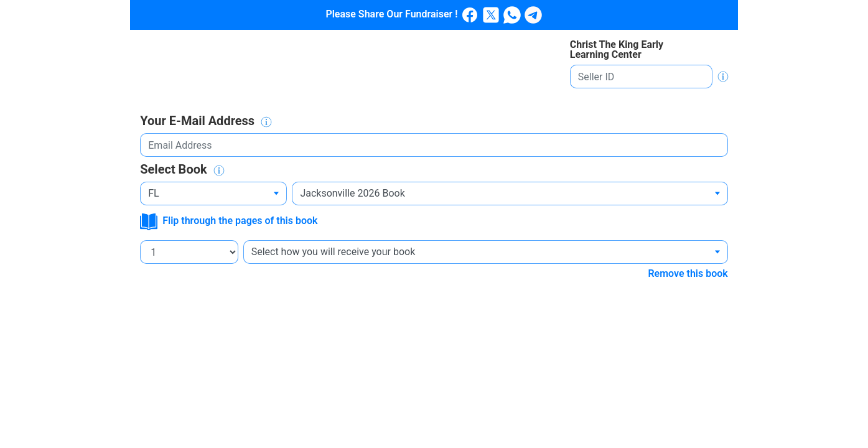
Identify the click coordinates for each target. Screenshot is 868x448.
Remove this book (688, 273)
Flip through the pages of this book (229, 221)
